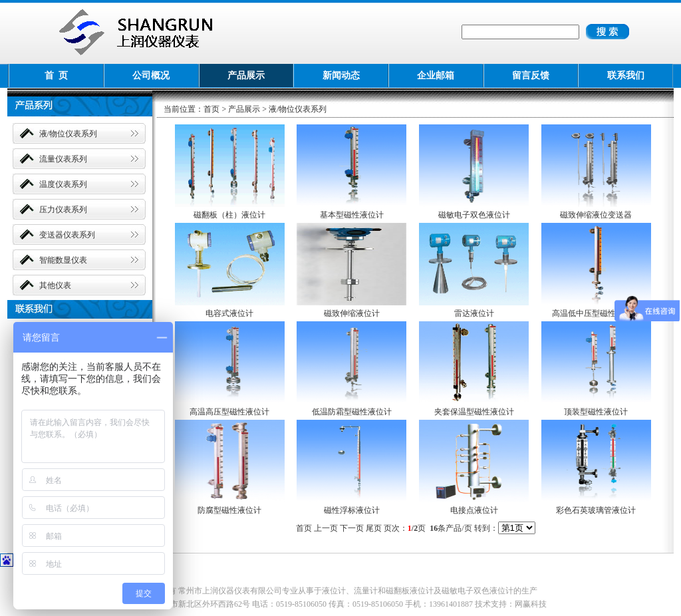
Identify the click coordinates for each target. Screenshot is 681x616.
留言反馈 (531, 76)
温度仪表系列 (63, 184)
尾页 (374, 528)
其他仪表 (55, 285)
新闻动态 (341, 76)
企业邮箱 (436, 76)
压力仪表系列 (63, 210)
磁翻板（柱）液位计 (229, 215)
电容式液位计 (229, 313)
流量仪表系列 (63, 159)
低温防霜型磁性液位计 (352, 412)
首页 (211, 109)
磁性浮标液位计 (352, 510)
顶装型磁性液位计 (596, 412)
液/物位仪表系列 (68, 134)
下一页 (352, 528)
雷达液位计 (474, 313)
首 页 (56, 76)
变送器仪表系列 (67, 235)
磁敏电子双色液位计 (474, 215)
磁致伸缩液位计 (352, 313)
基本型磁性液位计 (352, 215)
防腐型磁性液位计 (229, 510)
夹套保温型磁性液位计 (474, 412)
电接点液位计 (474, 510)
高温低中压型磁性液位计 (596, 313)
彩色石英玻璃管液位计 (596, 510)
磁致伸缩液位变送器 (596, 215)
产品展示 (246, 76)
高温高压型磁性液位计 (229, 412)
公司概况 (151, 76)
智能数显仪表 (63, 260)
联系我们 (626, 76)
